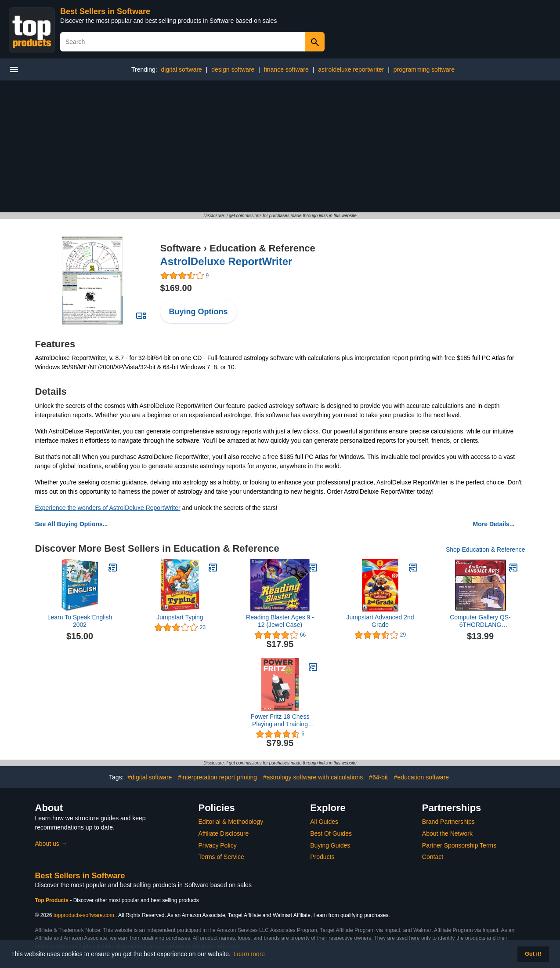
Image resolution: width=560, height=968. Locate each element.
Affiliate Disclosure (224, 833)
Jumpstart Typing (180, 617)
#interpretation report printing (217, 777)
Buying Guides (330, 845)
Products (322, 857)
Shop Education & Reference (486, 550)
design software (233, 69)
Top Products (53, 900)
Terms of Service (221, 857)
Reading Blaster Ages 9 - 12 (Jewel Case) (280, 621)
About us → (51, 844)
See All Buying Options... (72, 524)
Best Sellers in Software (105, 11)
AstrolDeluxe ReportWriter (226, 261)
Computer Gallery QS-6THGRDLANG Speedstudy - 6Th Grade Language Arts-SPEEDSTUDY (480, 621)
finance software (286, 69)
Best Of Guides (331, 833)
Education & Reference (262, 248)
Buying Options (199, 312)
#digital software (150, 777)
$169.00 (176, 288)
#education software (421, 777)
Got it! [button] (533, 954)
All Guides (324, 822)
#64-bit (378, 777)
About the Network (447, 833)
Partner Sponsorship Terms (459, 845)
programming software (424, 69)
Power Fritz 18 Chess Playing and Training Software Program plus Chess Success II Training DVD (280, 721)
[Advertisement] (280, 146)
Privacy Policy (218, 845)
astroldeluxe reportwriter (351, 69)
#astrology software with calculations (313, 777)
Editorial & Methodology (231, 822)
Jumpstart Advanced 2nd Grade (380, 621)
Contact (433, 857)
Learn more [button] (249, 954)
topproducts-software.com (84, 915)
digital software (181, 69)
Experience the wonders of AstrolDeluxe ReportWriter (108, 508)
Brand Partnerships (448, 822)
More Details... (494, 524)
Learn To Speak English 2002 (80, 621)
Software (181, 248)
